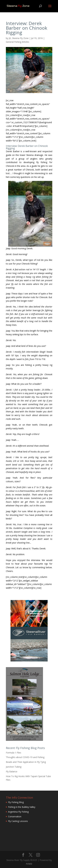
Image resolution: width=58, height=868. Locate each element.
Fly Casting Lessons (18, 821)
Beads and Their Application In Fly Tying (26, 762)
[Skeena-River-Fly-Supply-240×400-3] (29, 661)
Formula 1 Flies (14, 753)
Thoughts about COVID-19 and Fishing (25, 757)
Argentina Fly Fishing (18, 812)
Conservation (15, 816)
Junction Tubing (14, 767)
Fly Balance (12, 771)
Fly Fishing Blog (16, 802)
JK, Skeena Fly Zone (19, 38)
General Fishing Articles (17, 42)
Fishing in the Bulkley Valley (22, 807)
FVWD (29, 864)
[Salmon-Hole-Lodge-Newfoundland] (24, 740)
